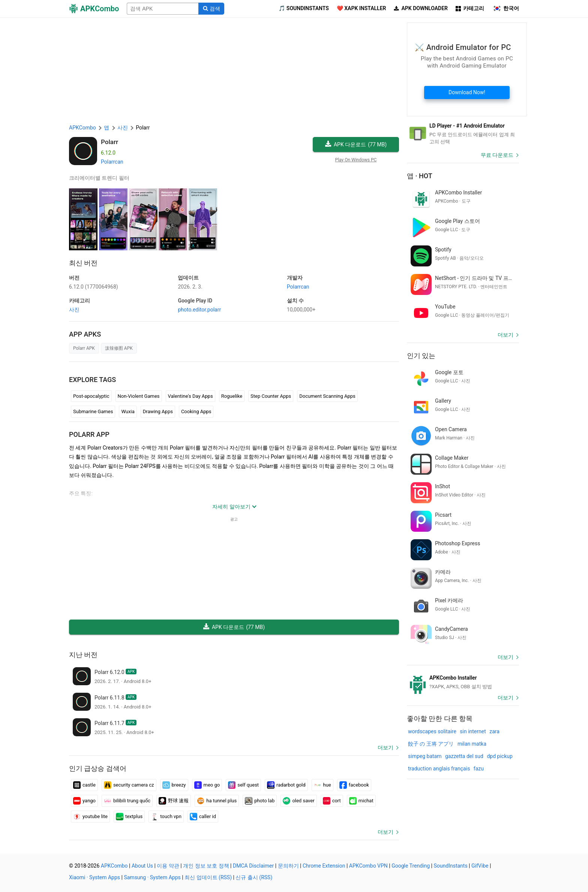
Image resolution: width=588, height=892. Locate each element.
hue (322, 785)
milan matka (472, 744)
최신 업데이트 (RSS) (208, 877)
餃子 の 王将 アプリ (431, 744)
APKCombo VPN (368, 866)
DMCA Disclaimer (253, 866)
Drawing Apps (158, 411)
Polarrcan (112, 162)
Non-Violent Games (139, 396)
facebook (354, 785)
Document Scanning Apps (327, 396)
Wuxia (128, 411)
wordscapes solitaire (432, 731)
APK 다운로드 (356, 145)
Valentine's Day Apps (190, 396)
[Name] (163, 9)
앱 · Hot (420, 176)
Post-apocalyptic (91, 396)
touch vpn (166, 817)
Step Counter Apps (271, 396)
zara (494, 731)
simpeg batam (425, 756)
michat (361, 801)
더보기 (385, 748)
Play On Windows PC (356, 160)
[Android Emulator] (463, 134)
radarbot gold (286, 785)
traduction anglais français (439, 769)
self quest (243, 785)
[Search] (211, 9)
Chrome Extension (324, 866)
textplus (129, 817)
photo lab (260, 801)
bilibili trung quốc (127, 801)
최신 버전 (83, 263)
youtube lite (90, 817)
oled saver (298, 801)
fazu (479, 769)
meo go (207, 785)
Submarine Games (93, 411)
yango (84, 801)
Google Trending (411, 866)
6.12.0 (94, 287)
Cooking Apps (196, 411)
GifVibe (480, 866)
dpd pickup (499, 756)
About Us (142, 866)
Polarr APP (89, 434)
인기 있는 (421, 356)
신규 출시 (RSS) (254, 877)
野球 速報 (174, 801)
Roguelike (232, 396)
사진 (74, 310)
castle (84, 785)
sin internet (473, 731)
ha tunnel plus (217, 801)
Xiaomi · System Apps (94, 877)
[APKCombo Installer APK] (463, 682)
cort (332, 801)
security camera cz (129, 785)
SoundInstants (450, 866)
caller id (203, 817)
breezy (174, 785)
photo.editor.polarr (199, 310)
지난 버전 (83, 655)
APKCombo (82, 128)
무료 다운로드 (497, 155)
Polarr (109, 142)
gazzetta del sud (464, 756)
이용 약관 (168, 866)
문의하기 (288, 866)
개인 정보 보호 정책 (206, 866)
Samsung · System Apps (152, 877)
